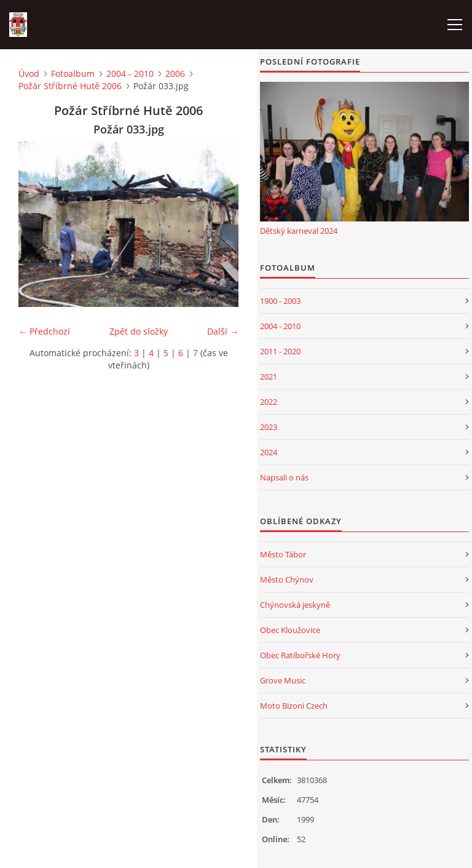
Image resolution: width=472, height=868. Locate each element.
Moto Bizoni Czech (294, 706)
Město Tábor (283, 554)
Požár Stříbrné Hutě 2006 (70, 86)
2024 (269, 452)
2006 (175, 74)
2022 (269, 402)
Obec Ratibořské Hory (300, 655)
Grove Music (283, 680)
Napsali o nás (284, 477)
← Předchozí (44, 331)
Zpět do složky (139, 331)
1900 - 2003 (280, 301)
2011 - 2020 (280, 351)
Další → (223, 331)
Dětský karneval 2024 (299, 231)
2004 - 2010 (130, 74)
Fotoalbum (73, 74)
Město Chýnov (287, 579)
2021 (269, 376)
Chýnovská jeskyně (295, 605)
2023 (269, 427)
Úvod (29, 74)
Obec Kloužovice (290, 630)
